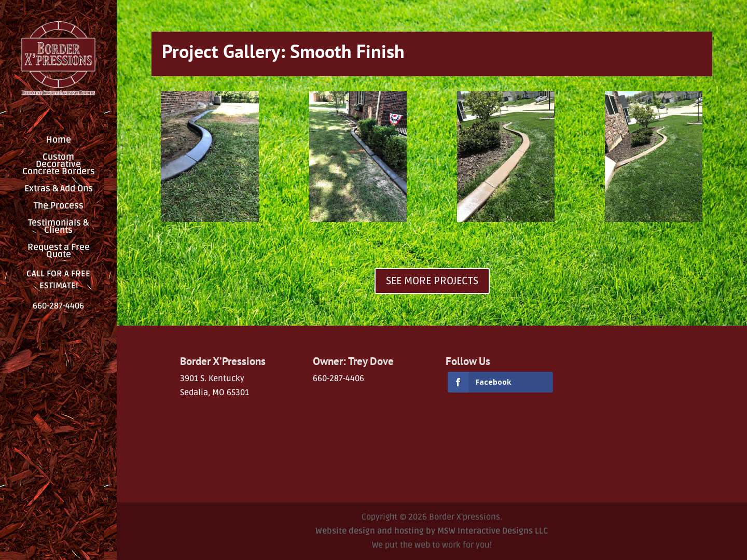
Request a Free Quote (59, 252)
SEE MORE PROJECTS (432, 281)
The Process (59, 207)
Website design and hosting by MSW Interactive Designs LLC (432, 531)
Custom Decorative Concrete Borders (59, 165)
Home (59, 141)
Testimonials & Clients (58, 227)
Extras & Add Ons (59, 190)
